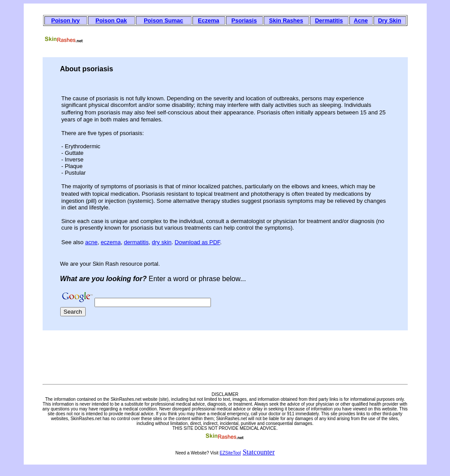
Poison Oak (111, 20)
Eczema (208, 20)
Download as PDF (198, 242)
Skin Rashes (286, 20)
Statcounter (259, 452)
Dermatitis (329, 20)
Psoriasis (244, 20)
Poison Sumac (163, 20)
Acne (361, 20)
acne (91, 242)
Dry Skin (390, 20)
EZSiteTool (230, 453)
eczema (111, 242)
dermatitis (136, 242)
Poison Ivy (65, 20)
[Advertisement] (248, 38)
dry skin (162, 242)
